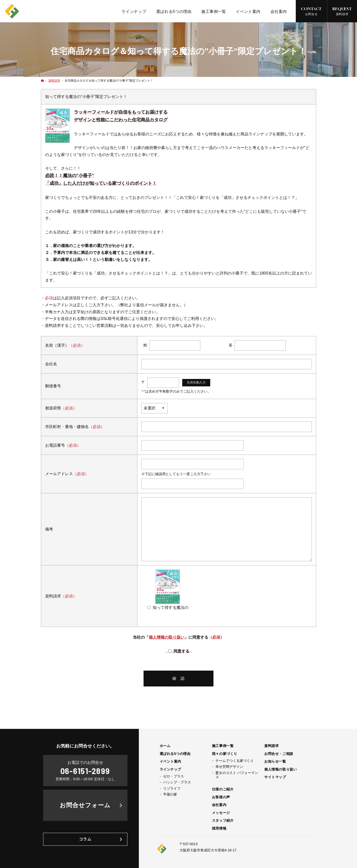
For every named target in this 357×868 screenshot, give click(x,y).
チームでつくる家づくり (235, 761)
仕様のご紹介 (223, 789)
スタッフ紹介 (223, 820)
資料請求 (271, 746)
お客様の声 (221, 797)
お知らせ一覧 (275, 761)
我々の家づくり (225, 754)
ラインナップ (170, 769)
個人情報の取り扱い (167, 637)
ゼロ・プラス (174, 776)
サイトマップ (275, 777)
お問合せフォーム (85, 805)
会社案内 (219, 805)
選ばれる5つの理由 (175, 754)
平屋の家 (170, 794)
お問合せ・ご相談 (279, 754)
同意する (179, 651)
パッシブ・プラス (177, 782)
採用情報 (219, 828)
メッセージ (221, 813)
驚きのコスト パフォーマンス (237, 775)
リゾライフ (172, 788)
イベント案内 (170, 761)
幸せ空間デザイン (229, 767)
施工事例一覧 (223, 746)
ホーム (165, 746)
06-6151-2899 (85, 771)
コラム (85, 839)
